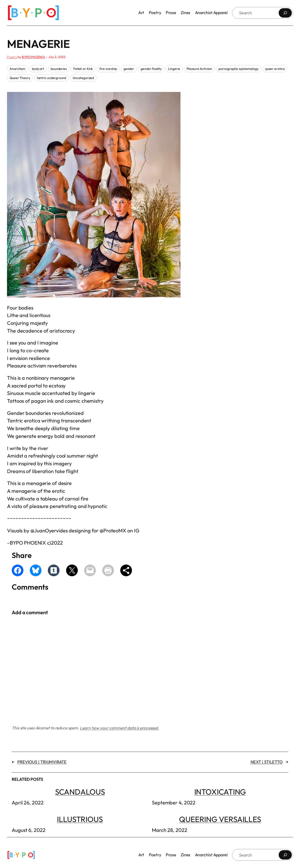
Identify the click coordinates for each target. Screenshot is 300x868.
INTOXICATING (220, 792)
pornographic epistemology (238, 69)
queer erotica (275, 69)
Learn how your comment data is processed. (119, 728)
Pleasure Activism (199, 69)
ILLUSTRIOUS (80, 819)
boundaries (59, 69)
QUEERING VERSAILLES (220, 819)
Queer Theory (20, 78)
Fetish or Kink (83, 69)
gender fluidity (151, 69)
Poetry (12, 57)
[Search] (285, 13)
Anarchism (17, 69)
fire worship (108, 69)
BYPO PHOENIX (34, 57)
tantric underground (51, 78)
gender (129, 69)
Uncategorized (83, 78)
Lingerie (174, 69)
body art (38, 69)
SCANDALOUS (80, 792)
